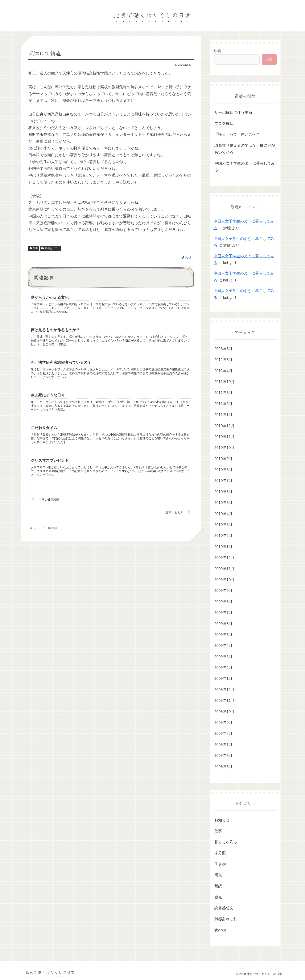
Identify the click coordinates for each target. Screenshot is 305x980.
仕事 (34, 248)
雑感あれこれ (51, 248)
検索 (217, 51)
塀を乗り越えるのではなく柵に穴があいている (245, 149)
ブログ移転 (224, 123)
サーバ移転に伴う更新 (233, 113)
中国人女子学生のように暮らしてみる (245, 167)
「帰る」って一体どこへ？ (237, 134)
